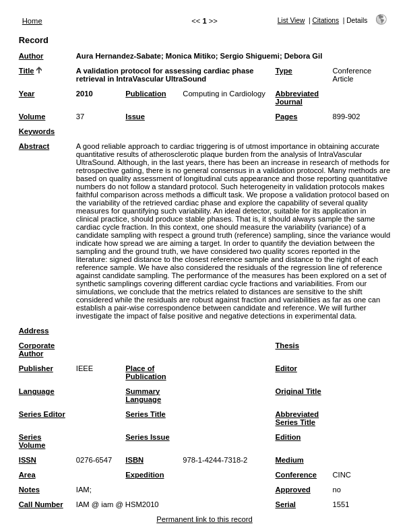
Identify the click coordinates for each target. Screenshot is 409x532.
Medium (290, 460)
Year (27, 94)
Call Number (41, 504)
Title (27, 71)
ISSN (28, 460)
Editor (286, 368)
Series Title (146, 414)
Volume (32, 117)
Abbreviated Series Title (297, 418)
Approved (293, 490)
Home (32, 21)
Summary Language (143, 395)
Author (31, 56)
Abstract (34, 146)
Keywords (37, 131)
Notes (29, 490)
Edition (288, 437)
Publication (146, 94)
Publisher (36, 368)
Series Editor (42, 414)
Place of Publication (146, 372)
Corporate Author (37, 350)
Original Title (298, 391)
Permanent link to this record (204, 519)
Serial (286, 504)
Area (27, 475)
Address (34, 331)
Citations (325, 21)
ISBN (134, 460)
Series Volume (32, 441)
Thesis (287, 345)
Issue (135, 117)
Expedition (145, 475)
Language (37, 391)
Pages (287, 117)
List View (291, 21)
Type (284, 71)
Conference (296, 475)
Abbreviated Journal (297, 98)
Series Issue (147, 437)
